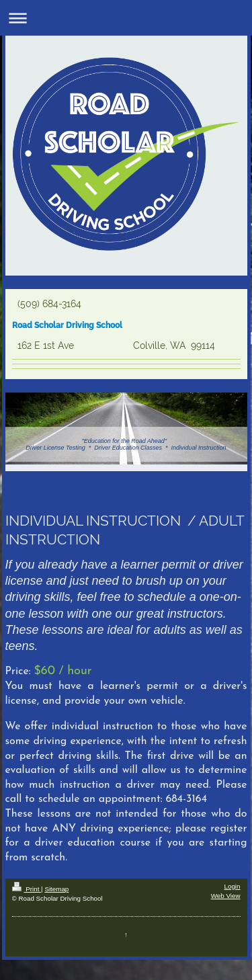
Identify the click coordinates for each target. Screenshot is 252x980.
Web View (226, 896)
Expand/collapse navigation (126, 18)
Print (27, 889)
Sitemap (56, 889)
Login (233, 886)
